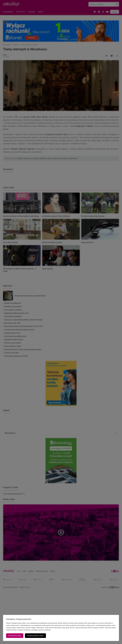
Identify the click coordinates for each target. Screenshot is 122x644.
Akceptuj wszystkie (15, 636)
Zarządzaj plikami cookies (35, 636)
